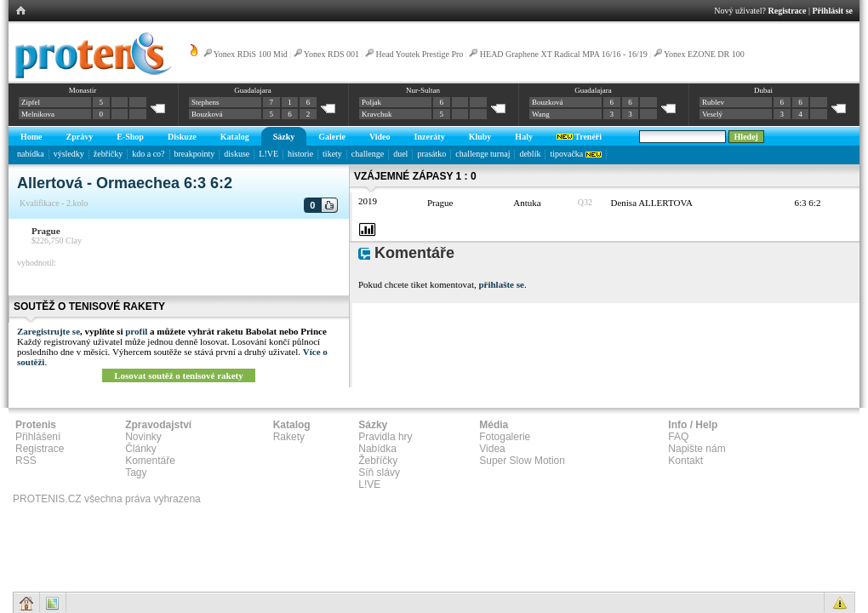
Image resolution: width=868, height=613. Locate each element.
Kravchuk (377, 114)
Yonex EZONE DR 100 (704, 54)
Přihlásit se (833, 11)
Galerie (332, 137)
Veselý (712, 114)
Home (31, 137)
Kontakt (685, 461)
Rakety (289, 437)
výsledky (69, 154)
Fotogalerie (505, 437)
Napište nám (697, 449)
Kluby (480, 137)
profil (136, 331)
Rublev (713, 102)
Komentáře (150, 461)
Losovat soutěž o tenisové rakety (179, 375)
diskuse (237, 154)
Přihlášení (38, 437)
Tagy (136, 473)
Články (141, 449)
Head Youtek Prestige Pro (420, 54)
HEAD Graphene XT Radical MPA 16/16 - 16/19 (564, 54)
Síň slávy (379, 473)
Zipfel (31, 102)
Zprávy (80, 137)
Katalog (235, 137)
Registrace (788, 11)
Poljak (371, 102)
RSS (26, 461)
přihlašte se (501, 284)
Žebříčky (378, 461)
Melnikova (38, 114)
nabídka (31, 154)
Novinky (143, 437)
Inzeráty (430, 137)
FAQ (678, 437)
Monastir (83, 90)
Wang (541, 114)
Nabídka (377, 449)
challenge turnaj (483, 154)
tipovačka (575, 154)
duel (400, 154)
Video (380, 137)
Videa (492, 449)
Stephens (206, 102)
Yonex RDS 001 (331, 54)
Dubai (763, 90)
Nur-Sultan (423, 90)
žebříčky (108, 154)
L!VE (268, 154)
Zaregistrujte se (49, 331)
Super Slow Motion (522, 461)
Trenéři (579, 137)
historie (300, 154)
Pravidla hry (385, 437)
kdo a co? (148, 154)
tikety (332, 154)
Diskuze (182, 137)
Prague (46, 231)
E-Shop (130, 137)
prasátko (431, 154)
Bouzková (207, 114)
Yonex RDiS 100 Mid (251, 54)
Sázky (284, 137)
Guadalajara (252, 90)
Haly (524, 137)
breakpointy (195, 154)
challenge (368, 154)
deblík (530, 154)
